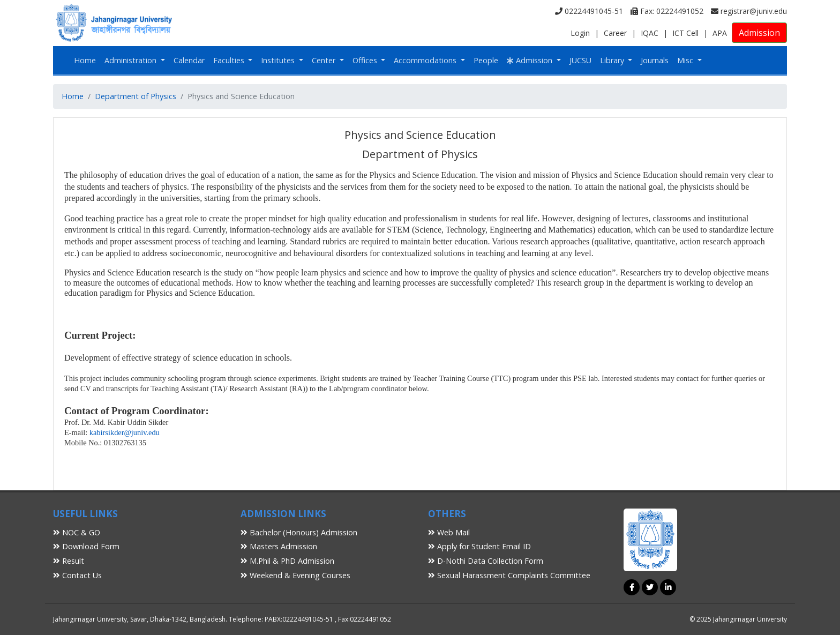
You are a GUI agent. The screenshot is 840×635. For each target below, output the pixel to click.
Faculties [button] (230, 60)
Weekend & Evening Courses (295, 575)
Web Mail (449, 532)
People (486, 60)
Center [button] (325, 60)
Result (69, 561)
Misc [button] (686, 60)
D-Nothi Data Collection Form (486, 561)
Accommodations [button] (426, 60)
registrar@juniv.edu (749, 11)
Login (580, 33)
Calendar (189, 60)
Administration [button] (132, 60)
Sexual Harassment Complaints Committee (509, 575)
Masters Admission (279, 546)
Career (615, 33)
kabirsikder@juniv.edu (125, 432)
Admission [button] (531, 60)
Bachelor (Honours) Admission (299, 532)
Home (85, 60)
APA (720, 33)
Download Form (86, 546)
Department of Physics (136, 96)
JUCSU (580, 60)
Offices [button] (366, 60)
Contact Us (77, 575)
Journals (655, 60)
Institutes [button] (279, 60)
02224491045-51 (589, 11)
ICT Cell (685, 33)
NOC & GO (77, 532)
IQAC (650, 33)
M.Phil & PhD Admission (287, 561)
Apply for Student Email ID (479, 546)
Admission (759, 33)
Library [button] (613, 60)
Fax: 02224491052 (667, 11)
